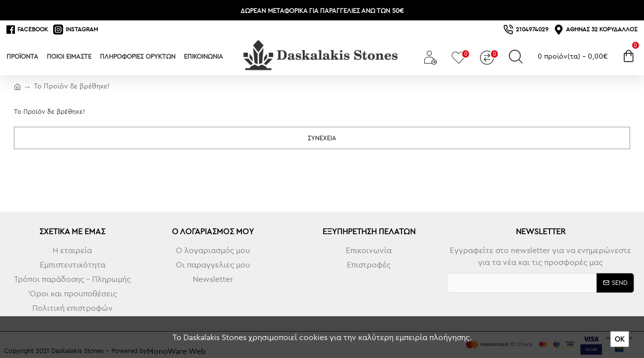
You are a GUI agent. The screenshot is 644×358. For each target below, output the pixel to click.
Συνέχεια (322, 138)
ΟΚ (620, 339)
